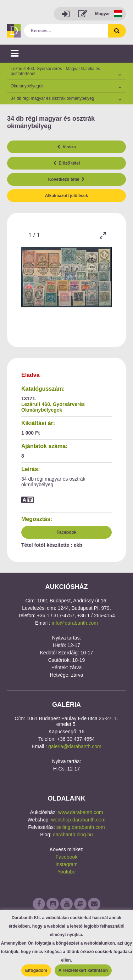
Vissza (66, 147)
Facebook (66, 532)
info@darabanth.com (75, 623)
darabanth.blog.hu (73, 835)
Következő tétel (67, 179)
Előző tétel (67, 163)
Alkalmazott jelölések (66, 196)
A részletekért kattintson (83, 970)
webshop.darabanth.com (78, 820)
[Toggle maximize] (103, 235)
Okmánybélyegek (42, 410)
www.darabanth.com (81, 812)
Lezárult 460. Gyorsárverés (53, 404)
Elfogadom (36, 970)
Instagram (66, 864)
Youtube (66, 872)
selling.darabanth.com (81, 827)
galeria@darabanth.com (75, 746)
